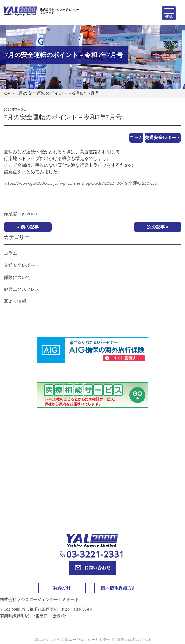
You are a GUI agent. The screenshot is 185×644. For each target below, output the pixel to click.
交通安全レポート (163, 138)
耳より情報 (15, 301)
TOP (6, 93)
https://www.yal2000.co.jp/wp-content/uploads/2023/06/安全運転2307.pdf (81, 183)
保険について (17, 277)
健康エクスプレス (22, 289)
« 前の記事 (28, 227)
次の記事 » (158, 227)
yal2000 (29, 214)
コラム (136, 138)
